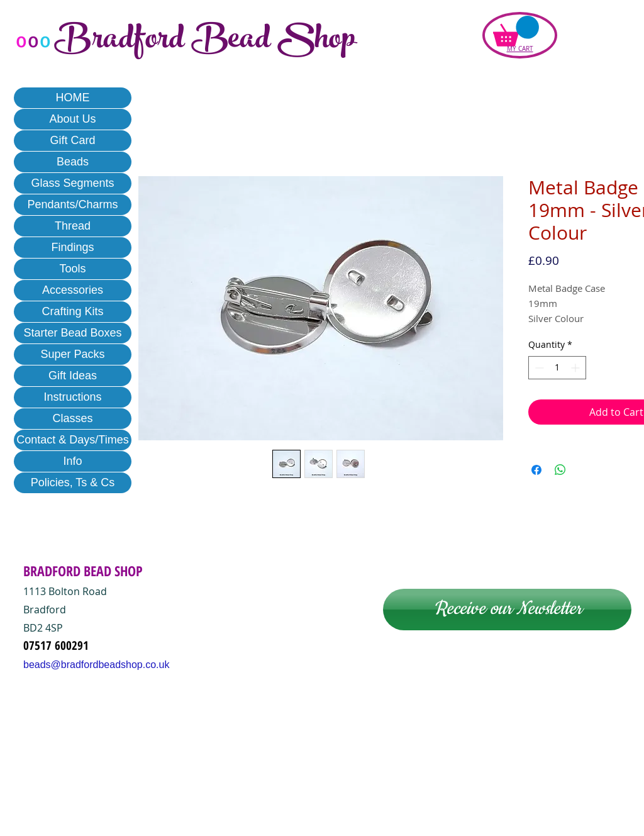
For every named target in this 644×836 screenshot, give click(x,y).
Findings (72, 247)
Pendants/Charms (72, 204)
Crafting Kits (72, 311)
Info (72, 461)
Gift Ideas (73, 376)
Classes (72, 418)
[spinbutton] (557, 368)
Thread (73, 226)
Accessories (73, 290)
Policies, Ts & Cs (73, 482)
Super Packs (72, 354)
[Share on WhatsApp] (560, 470)
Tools (72, 269)
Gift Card (72, 140)
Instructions (72, 397)
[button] (516, 31)
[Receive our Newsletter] (507, 610)
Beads (73, 162)
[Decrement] (538, 368)
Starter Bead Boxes (72, 333)
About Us (72, 119)
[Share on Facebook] (536, 470)
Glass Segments (72, 183)
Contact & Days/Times (72, 440)
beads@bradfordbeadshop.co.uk (96, 665)
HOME (73, 98)
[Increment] (576, 368)
